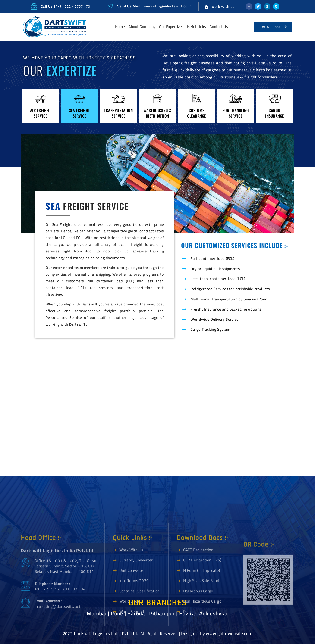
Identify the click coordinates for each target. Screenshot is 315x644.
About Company (142, 27)
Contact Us (219, 27)
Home (120, 27)
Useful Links (196, 27)
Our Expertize (170, 27)
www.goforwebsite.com (229, 633)
